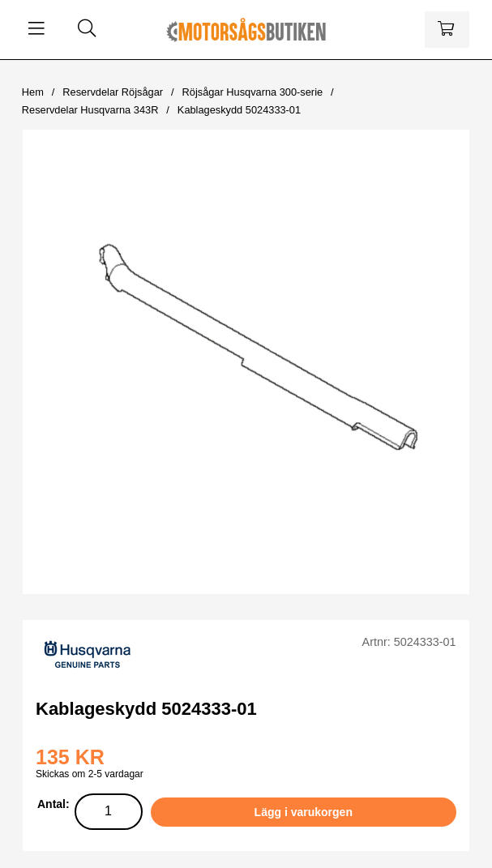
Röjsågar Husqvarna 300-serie (253, 92)
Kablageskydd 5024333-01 (239, 110)
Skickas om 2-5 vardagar (90, 774)
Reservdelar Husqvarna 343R (90, 110)
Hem (33, 92)
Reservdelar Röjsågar (113, 92)
